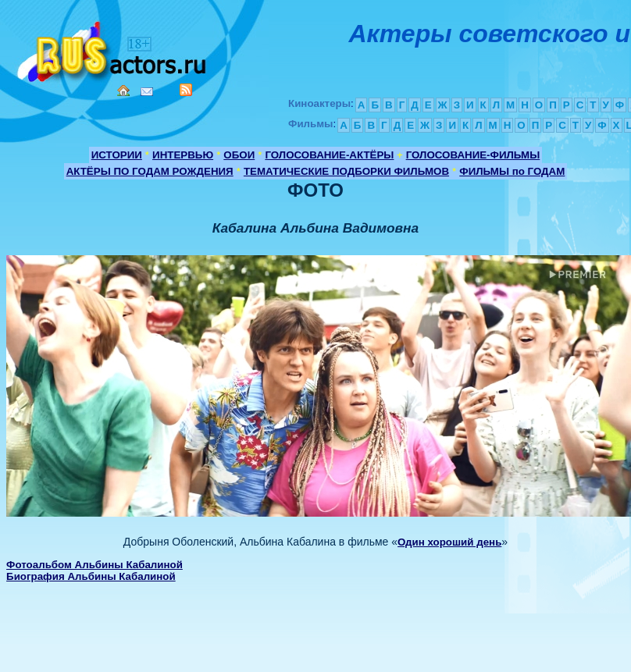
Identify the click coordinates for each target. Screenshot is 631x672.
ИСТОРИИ (117, 155)
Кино (113, 49)
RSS (186, 90)
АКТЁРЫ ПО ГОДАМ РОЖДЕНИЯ (150, 171)
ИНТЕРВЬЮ (183, 155)
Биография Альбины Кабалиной (91, 576)
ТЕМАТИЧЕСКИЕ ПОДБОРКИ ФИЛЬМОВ (346, 171)
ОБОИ (239, 155)
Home (123, 91)
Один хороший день (449, 542)
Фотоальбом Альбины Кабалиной (94, 565)
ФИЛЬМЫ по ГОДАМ (512, 171)
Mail (147, 92)
